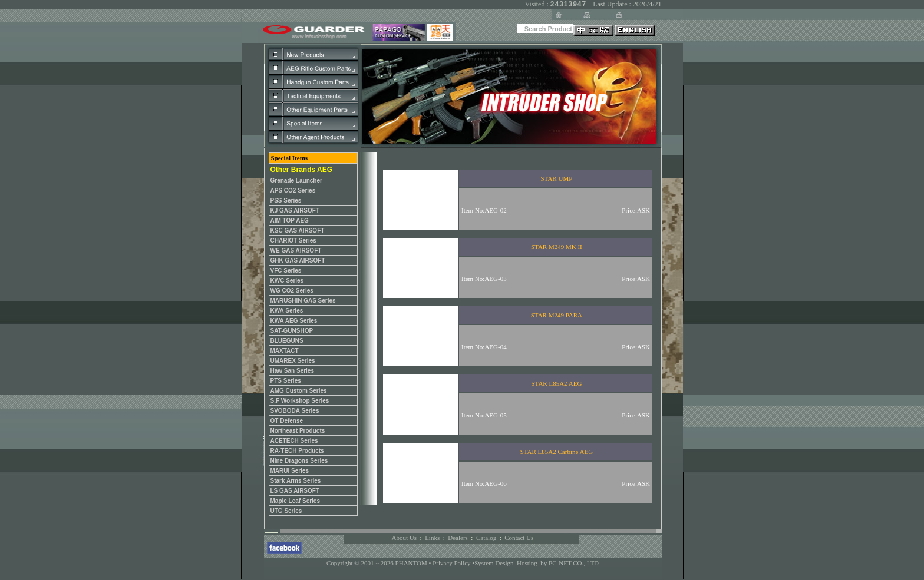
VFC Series (286, 271)
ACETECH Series (294, 441)
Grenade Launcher (296, 180)
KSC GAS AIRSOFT (298, 231)
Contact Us (519, 538)
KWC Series (287, 281)
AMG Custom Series (299, 391)
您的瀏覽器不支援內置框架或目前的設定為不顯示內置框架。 (509, 329)
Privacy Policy (452, 563)
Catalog (486, 538)
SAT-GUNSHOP (292, 331)
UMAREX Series (293, 361)
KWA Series (287, 311)
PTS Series (286, 381)
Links (432, 538)
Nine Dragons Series (299, 461)
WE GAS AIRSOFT (296, 251)
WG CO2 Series (292, 291)
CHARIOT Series (293, 241)
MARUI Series (290, 471)
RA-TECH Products (297, 451)
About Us (404, 538)
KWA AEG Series (294, 321)
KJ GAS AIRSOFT (295, 211)
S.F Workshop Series (300, 401)
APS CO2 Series (293, 190)
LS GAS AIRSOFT (295, 491)
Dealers (458, 538)
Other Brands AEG (302, 170)
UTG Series (286, 511)
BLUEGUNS (287, 341)
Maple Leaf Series (295, 501)
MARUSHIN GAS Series (303, 301)
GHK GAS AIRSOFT (298, 261)
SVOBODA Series (295, 411)
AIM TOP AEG (290, 221)
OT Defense (287, 421)
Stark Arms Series (296, 481)
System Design (494, 563)
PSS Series (286, 200)
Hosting (527, 563)
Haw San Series (292, 371)
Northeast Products (298, 431)
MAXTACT (285, 351)
